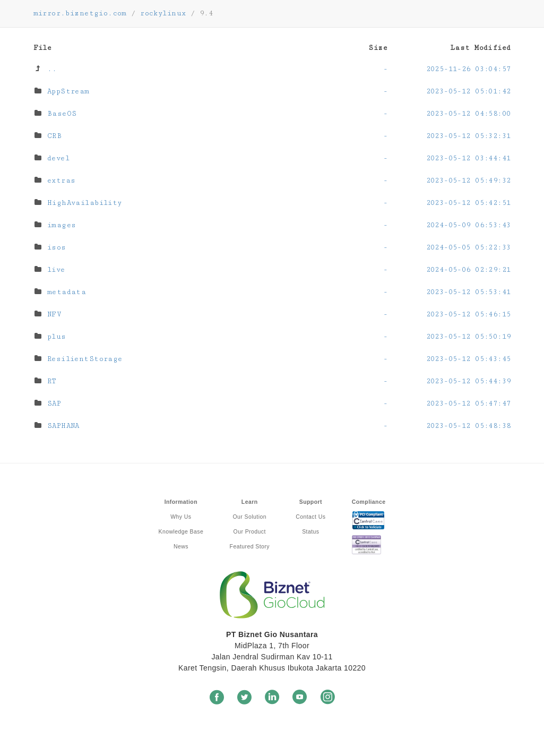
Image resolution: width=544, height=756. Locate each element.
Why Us (181, 517)
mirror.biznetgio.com (80, 13)
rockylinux (163, 13)
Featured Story (250, 546)
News (181, 546)
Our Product (250, 531)
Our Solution (250, 517)
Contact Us (310, 517)
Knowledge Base (181, 531)
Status (310, 531)
